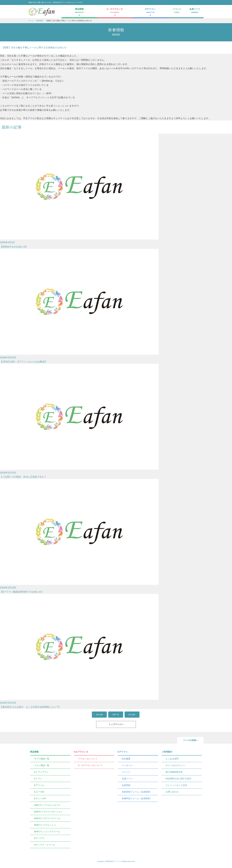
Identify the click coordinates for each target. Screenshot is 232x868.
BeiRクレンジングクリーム (47, 832)
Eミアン (38, 779)
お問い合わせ (172, 792)
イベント (177, 11)
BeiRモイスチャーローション (48, 812)
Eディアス (39, 838)
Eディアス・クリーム (45, 845)
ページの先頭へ (190, 740)
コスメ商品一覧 (42, 765)
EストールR (40, 798)
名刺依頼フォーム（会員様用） (137, 792)
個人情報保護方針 (174, 772)
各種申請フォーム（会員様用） (137, 798)
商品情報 (34, 752)
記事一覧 (116, 715)
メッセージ (127, 765)
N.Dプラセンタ (81, 752)
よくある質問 (172, 759)
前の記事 (99, 715)
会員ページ (195, 11)
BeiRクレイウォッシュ (45, 825)
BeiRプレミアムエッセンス (47, 805)
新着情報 (39, 21)
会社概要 (126, 759)
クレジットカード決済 (176, 785)
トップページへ (116, 724)
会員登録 (126, 785)
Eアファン (123, 752)
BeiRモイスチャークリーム (47, 818)
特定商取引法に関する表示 (178, 779)
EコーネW (39, 792)
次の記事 (132, 715)
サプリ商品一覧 (42, 759)
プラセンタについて (88, 759)
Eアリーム (39, 785)
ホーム (31, 21)
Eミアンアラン (41, 772)
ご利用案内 (167, 752)
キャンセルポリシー (175, 765)
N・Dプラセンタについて (90, 765)
